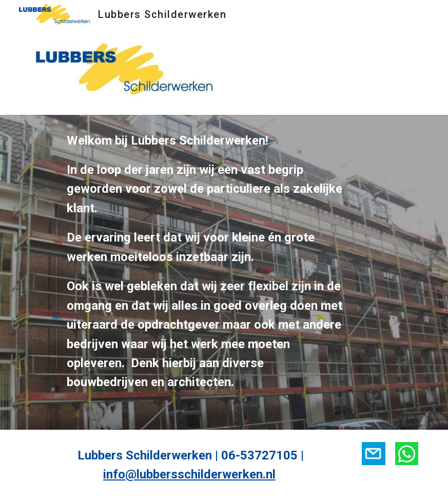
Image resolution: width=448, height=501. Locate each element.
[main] (207, 272)
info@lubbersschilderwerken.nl (189, 474)
